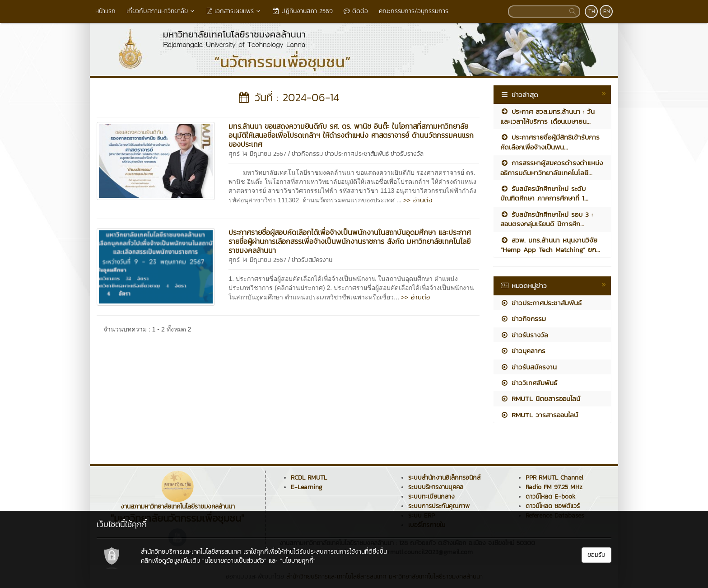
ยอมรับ (596, 555)
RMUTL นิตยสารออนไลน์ (540, 399)
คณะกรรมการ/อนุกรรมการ (414, 11)
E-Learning (307, 487)
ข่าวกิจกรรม (307, 154)
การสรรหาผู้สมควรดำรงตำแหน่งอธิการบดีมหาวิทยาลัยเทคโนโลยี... (552, 168)
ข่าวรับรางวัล (407, 154)
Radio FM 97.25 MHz (554, 487)
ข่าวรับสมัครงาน (312, 260)
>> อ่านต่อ (418, 200)
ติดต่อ (356, 11)
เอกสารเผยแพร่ (234, 11)
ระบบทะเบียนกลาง (431, 497)
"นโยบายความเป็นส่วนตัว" (234, 561)
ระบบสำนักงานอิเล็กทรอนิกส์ (444, 478)
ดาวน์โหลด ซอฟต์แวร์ (553, 506)
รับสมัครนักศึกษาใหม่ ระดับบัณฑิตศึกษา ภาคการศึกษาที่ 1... (544, 193)
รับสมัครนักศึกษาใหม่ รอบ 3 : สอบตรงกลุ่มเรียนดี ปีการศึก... (547, 219)
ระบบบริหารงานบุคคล (436, 487)
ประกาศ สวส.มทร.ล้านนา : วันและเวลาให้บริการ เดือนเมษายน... (547, 116)
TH (592, 11)
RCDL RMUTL (309, 478)
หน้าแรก (105, 11)
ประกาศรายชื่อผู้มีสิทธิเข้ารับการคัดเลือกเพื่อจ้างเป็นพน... (550, 142)
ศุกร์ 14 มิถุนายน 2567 (257, 154)
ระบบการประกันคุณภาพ (439, 506)
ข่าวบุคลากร (523, 351)
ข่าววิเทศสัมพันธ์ (529, 383)
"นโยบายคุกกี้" (298, 561)
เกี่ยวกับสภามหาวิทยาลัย (161, 11)
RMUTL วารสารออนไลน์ (539, 415)
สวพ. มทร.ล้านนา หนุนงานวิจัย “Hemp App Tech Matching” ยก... (550, 245)
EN (607, 11)
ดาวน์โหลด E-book (550, 497)
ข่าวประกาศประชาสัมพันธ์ (357, 154)
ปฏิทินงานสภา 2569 (303, 11)
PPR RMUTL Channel (554, 478)
